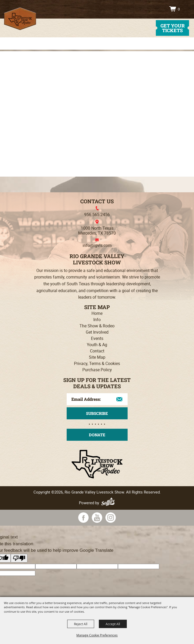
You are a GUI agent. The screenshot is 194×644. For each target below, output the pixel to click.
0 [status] (179, 9)
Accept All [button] (113, 624)
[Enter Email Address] (97, 399)
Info (97, 320)
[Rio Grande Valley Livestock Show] (20, 19)
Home (97, 313)
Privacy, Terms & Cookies (97, 363)
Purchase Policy (97, 370)
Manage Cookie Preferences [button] (97, 635)
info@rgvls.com (97, 245)
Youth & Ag (97, 345)
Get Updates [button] (97, 413)
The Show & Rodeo (97, 326)
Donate (97, 435)
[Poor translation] (19, 558)
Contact (97, 351)
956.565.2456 (97, 214)
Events (97, 338)
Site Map (97, 357)
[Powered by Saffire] (109, 503)
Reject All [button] (81, 624)
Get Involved (97, 332)
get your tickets (173, 28)
